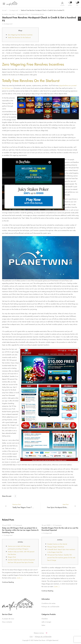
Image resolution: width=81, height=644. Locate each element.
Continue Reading (8, 582)
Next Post (63, 506)
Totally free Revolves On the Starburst (19, 37)
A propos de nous (8, 619)
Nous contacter (7, 622)
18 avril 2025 (7, 525)
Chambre (45, 619)
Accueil (4, 10)
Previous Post (27, 506)
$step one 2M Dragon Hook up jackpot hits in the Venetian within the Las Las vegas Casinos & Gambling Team (20, 530)
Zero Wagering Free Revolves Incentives (20, 35)
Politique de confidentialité (50, 607)
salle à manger (46, 622)
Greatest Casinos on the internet (57, 544)
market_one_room (9, 14)
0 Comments (18, 525)
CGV (31, 637)
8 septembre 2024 (23, 14)
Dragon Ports (12, 557)
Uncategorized (14, 10)
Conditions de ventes (48, 603)
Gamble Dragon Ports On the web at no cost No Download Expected (60, 529)
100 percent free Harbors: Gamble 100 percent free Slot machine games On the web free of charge (61, 558)
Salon (43, 625)
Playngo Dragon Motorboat (56, 547)
